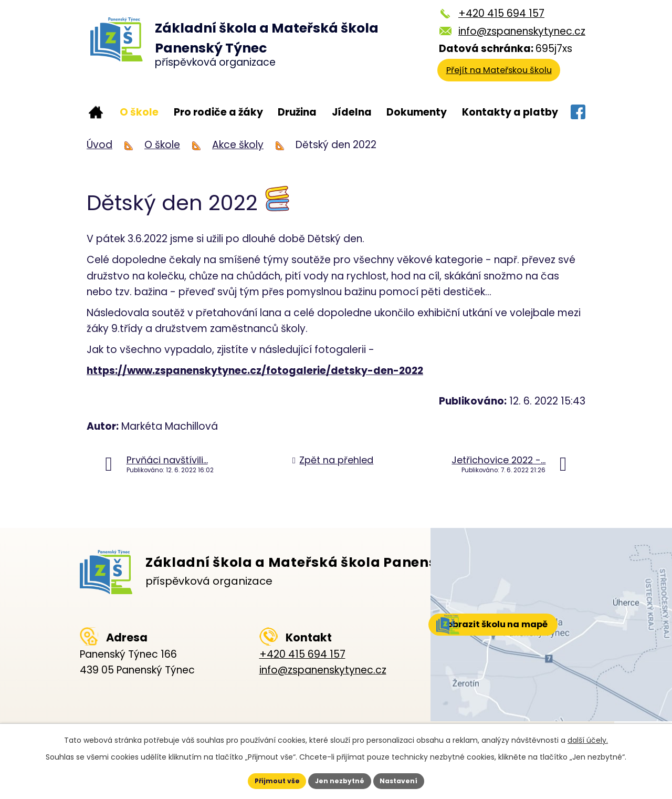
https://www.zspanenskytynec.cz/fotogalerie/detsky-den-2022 (255, 371)
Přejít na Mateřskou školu (508, 76)
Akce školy (238, 145)
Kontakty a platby (510, 112)
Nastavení (413, 780)
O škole (139, 112)
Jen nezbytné (340, 780)
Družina (297, 112)
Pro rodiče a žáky (218, 112)
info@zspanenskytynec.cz (522, 31)
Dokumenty (417, 112)
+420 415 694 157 (501, 13)
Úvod (96, 113)
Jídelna (352, 112)
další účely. (588, 737)
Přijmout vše (263, 780)
